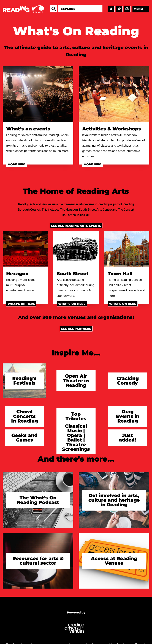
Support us (127, 9)
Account (111, 9)
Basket (119, 9)
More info (17, 164)
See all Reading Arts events (76, 226)
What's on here (21, 304)
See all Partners (76, 329)
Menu (138, 9)
